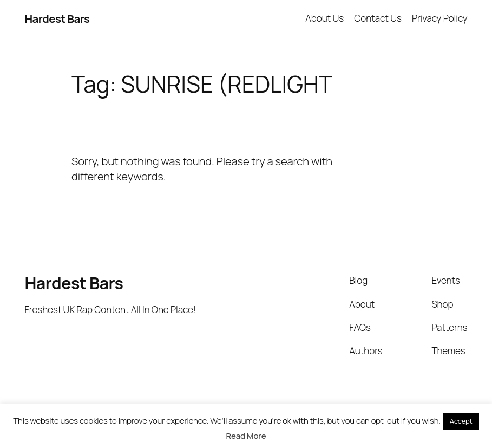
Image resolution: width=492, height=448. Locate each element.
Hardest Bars (57, 18)
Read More (246, 436)
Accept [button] (461, 421)
